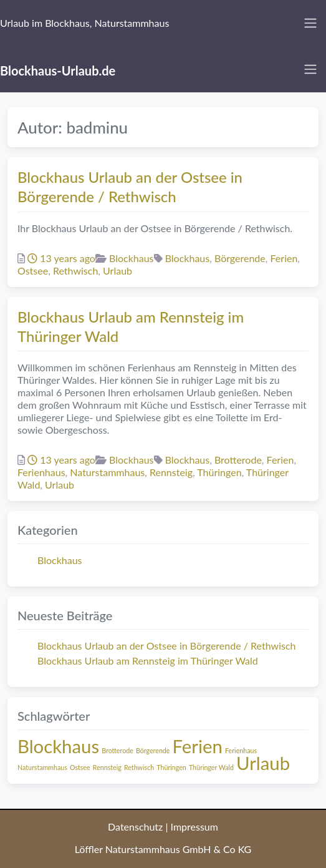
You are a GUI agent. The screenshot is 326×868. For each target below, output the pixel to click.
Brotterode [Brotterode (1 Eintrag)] (117, 750)
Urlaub (117, 271)
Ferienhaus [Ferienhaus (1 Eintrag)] (241, 750)
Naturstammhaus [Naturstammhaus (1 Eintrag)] (42, 767)
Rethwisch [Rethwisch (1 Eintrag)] (139, 767)
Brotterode (238, 460)
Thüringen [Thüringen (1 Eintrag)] (171, 767)
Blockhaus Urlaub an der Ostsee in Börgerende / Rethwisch (166, 646)
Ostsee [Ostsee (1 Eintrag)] (80, 767)
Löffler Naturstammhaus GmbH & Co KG (163, 849)
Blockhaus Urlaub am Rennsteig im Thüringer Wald (148, 661)
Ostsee (33, 271)
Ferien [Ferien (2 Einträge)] (198, 746)
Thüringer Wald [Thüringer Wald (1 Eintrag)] (211, 767)
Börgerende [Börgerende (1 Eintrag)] (153, 750)
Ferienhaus (41, 472)
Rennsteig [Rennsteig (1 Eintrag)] (107, 767)
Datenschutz (135, 827)
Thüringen (219, 472)
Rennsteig (171, 472)
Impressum (194, 827)
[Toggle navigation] (310, 23)
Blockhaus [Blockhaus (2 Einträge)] (58, 746)
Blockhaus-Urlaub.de (58, 71)
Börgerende (240, 258)
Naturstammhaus (107, 472)
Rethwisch (75, 271)
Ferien (284, 258)
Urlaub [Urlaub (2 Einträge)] (263, 763)
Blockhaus (132, 258)
